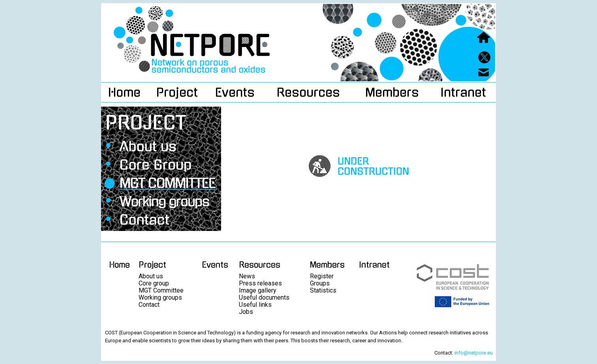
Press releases (260, 283)
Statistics (323, 290)
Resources (308, 92)
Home (124, 92)
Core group (154, 283)
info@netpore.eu (474, 353)
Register (322, 276)
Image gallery (258, 290)
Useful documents (264, 297)
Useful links (255, 305)
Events (235, 92)
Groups (320, 283)
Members (392, 92)
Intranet (463, 92)
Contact (149, 305)
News (247, 276)
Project (177, 92)
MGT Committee (161, 290)
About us (151, 276)
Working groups (160, 297)
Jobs (246, 312)
